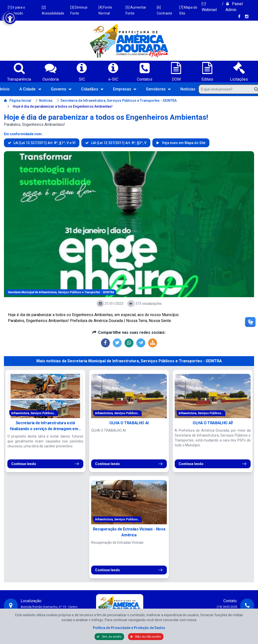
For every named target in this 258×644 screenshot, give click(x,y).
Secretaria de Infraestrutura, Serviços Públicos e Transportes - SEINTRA (117, 101)
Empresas (125, 89)
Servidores (158, 89)
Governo (61, 89)
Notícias (188, 89)
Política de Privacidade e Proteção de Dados (129, 628)
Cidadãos (92, 89)
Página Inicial (18, 101)
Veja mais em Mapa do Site (183, 143)
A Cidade (30, 89)
